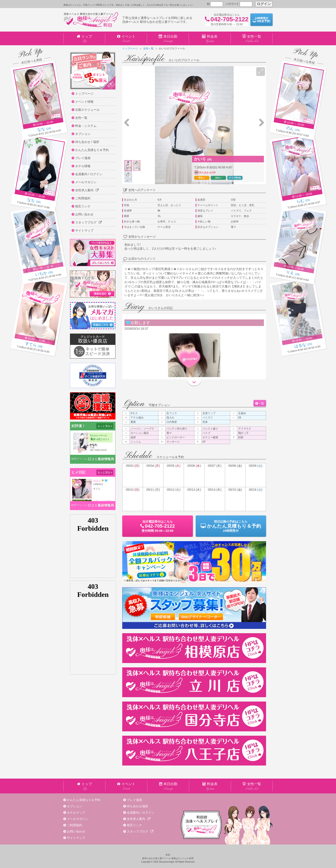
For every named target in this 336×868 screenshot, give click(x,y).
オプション (75, 806)
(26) (34, 201)
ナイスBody (235, 178)
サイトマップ (76, 838)
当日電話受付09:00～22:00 (157, 526)
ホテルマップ (76, 813)
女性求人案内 (139, 819)
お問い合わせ (76, 831)
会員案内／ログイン (141, 813)
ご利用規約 (75, 825)
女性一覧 (148, 49)
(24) (44, 129)
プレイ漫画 (134, 800)
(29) (293, 274)
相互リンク (134, 825)
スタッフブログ (140, 831)
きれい (218, 178)
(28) (34, 345)
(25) (293, 129)
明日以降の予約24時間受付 (231, 526)
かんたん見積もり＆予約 (84, 800)
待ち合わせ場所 (137, 806)
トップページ (130, 49)
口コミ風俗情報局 (101, 459)
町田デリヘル (79, 459)
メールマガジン (78, 819)
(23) (303, 345)
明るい (202, 178)
